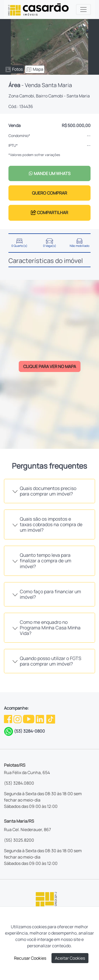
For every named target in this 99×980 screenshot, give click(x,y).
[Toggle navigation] (83, 10)
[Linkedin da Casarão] (40, 719)
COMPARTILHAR (49, 213)
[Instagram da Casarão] (18, 719)
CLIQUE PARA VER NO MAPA (50, 366)
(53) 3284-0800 (29, 731)
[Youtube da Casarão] (29, 719)
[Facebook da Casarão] (8, 719)
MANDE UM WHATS (49, 173)
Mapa (35, 69)
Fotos (14, 69)
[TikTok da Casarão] (51, 719)
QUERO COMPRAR (49, 193)
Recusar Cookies (30, 958)
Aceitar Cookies (70, 958)
